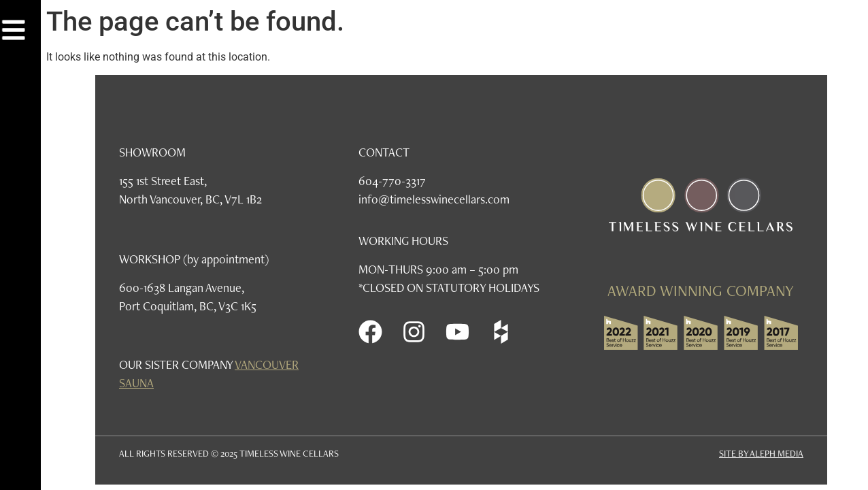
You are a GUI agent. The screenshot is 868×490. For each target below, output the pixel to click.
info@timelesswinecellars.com (434, 199)
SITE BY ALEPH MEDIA (761, 453)
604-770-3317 (392, 181)
